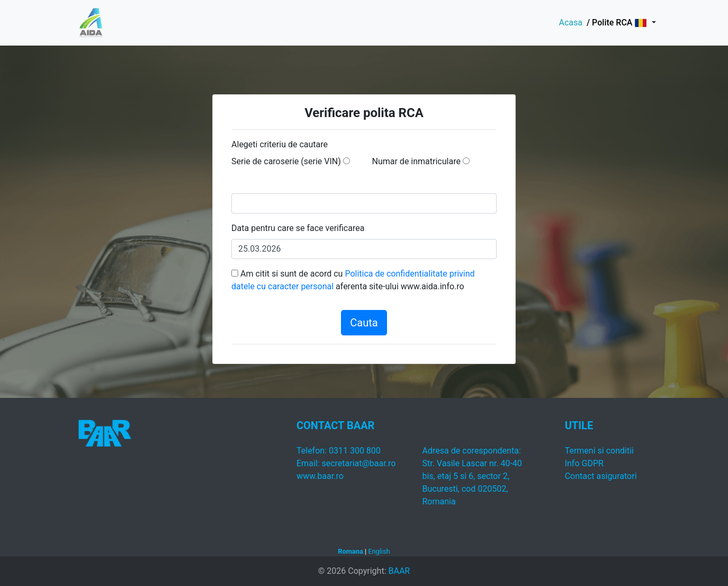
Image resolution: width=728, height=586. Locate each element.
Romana (350, 551)
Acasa (570, 23)
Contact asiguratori (601, 476)
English (379, 551)
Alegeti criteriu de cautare (280, 144)
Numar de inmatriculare (416, 161)
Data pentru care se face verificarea (298, 228)
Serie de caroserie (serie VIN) (286, 161)
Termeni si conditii (599, 451)
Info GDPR (584, 463)
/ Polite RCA (609, 23)
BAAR (399, 571)
